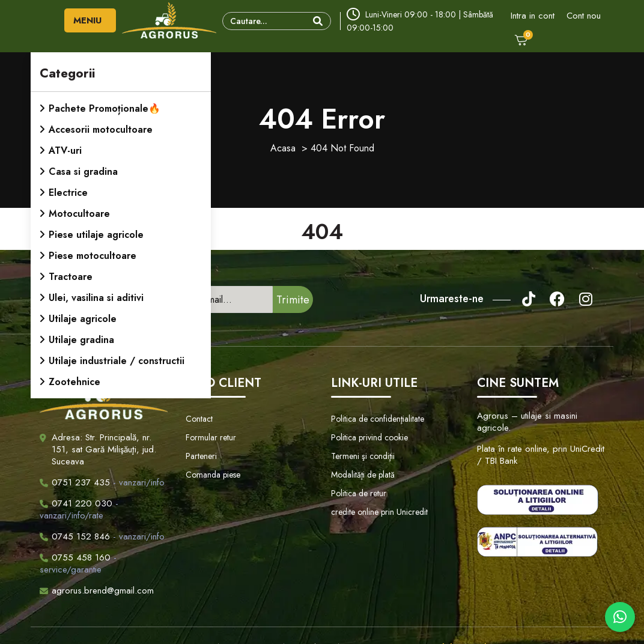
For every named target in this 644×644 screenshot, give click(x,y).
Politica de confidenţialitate (378, 419)
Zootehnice (74, 382)
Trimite (293, 300)
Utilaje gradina (81, 340)
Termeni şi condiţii (363, 456)
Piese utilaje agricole (96, 235)
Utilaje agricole (83, 319)
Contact (199, 419)
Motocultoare (79, 214)
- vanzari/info (102, 482)
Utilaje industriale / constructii (117, 361)
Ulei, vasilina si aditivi (96, 298)
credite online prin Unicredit (379, 512)
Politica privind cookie (369, 437)
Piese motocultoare (93, 256)
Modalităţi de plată (363, 475)
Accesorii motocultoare (101, 129)
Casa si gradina (83, 172)
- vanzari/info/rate (79, 509)
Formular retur (211, 437)
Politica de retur (359, 493)
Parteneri (201, 456)
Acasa (283, 148)
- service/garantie (78, 563)
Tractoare (71, 277)
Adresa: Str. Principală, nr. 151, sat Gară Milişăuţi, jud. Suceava (104, 449)
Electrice (68, 193)
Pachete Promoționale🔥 (105, 108)
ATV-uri (65, 150)
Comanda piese (213, 475)
